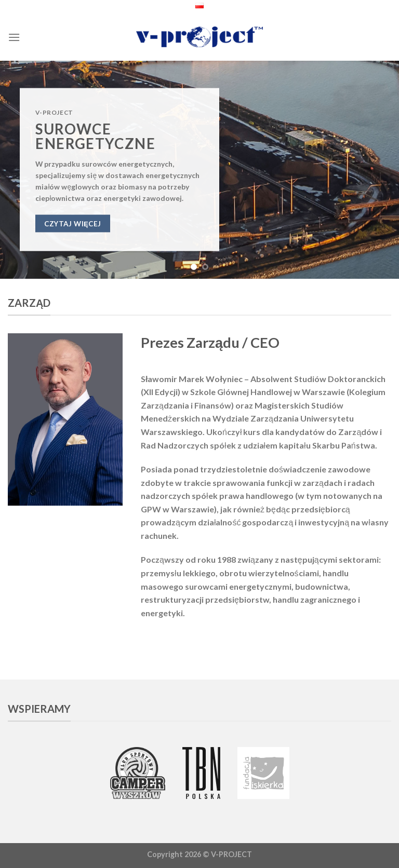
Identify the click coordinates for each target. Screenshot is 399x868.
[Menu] (14, 37)
